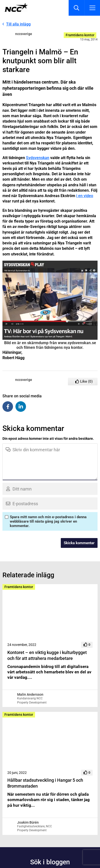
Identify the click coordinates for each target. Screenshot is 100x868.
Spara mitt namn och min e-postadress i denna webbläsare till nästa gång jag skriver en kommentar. (48, 521)
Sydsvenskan (38, 158)
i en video (85, 196)
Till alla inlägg (18, 24)
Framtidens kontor (80, 35)
